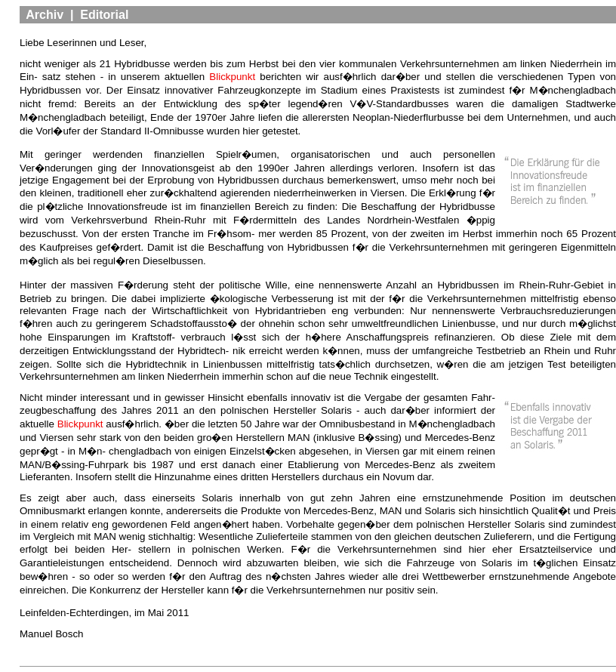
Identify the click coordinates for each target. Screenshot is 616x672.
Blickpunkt (232, 77)
